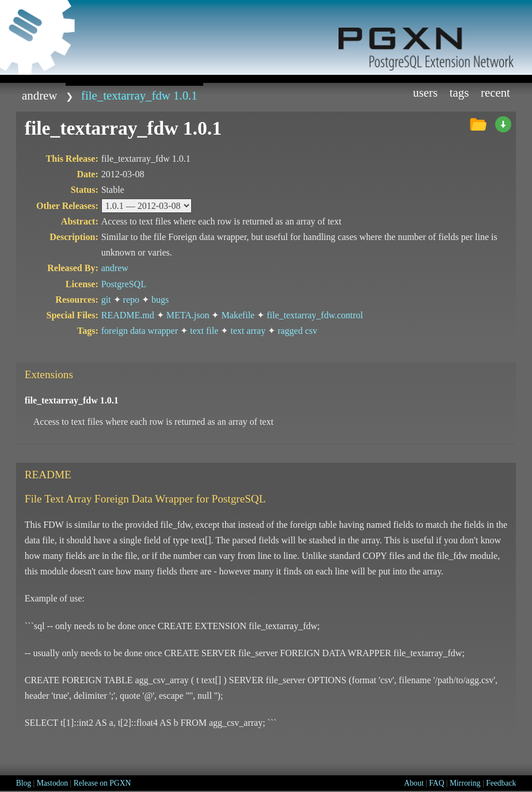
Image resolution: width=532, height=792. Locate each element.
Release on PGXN (102, 783)
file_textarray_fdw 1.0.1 (139, 95)
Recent (495, 92)
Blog (24, 783)
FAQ (436, 783)
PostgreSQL (124, 284)
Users (425, 92)
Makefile (238, 315)
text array (248, 331)
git (106, 300)
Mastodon (52, 783)
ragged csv (297, 331)
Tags (459, 92)
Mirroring (465, 783)
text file (204, 331)
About (414, 783)
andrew (39, 95)
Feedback (501, 783)
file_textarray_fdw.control (315, 315)
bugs (160, 300)
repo (131, 300)
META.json (188, 315)
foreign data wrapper (140, 331)
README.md (128, 315)
